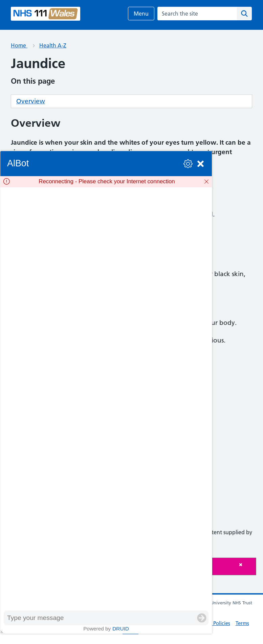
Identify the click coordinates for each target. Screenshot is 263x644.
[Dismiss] (206, 182)
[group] (106, 399)
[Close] (246, 565)
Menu (141, 14)
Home (19, 45)
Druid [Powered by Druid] (121, 629)
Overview (31, 101)
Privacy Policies (213, 623)
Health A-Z (53, 45)
